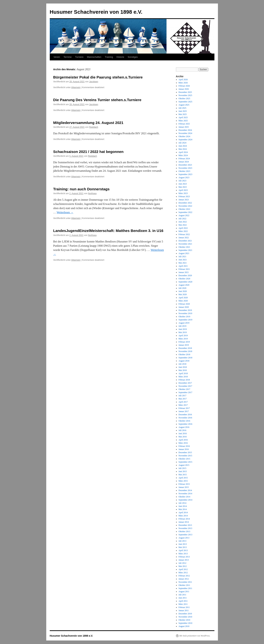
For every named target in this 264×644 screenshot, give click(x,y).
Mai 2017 (183, 399)
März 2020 (183, 301)
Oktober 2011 (184, 585)
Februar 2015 (184, 484)
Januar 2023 (184, 200)
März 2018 (183, 377)
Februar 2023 (184, 196)
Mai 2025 (183, 114)
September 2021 (185, 250)
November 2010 (185, 617)
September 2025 (185, 102)
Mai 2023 (183, 187)
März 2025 (183, 121)
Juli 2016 (182, 430)
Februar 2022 (184, 234)
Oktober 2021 (184, 247)
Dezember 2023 (185, 165)
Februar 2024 (184, 159)
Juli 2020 (182, 288)
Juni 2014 (183, 506)
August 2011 (184, 592)
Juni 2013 (183, 544)
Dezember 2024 (185, 130)
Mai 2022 (183, 225)
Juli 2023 (182, 181)
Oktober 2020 (184, 279)
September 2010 (185, 623)
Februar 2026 (184, 86)
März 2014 (183, 516)
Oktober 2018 (184, 354)
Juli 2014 (182, 503)
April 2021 (183, 266)
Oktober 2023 (184, 171)
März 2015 (183, 481)
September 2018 (185, 358)
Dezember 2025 (185, 92)
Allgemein (76, 87)
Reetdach (94, 127)
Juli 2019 (182, 326)
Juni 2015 (183, 471)
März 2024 (183, 155)
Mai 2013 (183, 547)
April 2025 (183, 117)
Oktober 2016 (184, 421)
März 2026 (183, 83)
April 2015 (183, 478)
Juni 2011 (183, 598)
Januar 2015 (184, 487)
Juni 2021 (183, 260)
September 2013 (185, 535)
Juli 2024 (182, 143)
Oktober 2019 (184, 317)
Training (109, 57)
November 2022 (185, 206)
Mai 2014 (183, 509)
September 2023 (185, 174)
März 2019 (183, 339)
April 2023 (183, 190)
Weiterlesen (65, 212)
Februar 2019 (184, 342)
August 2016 (184, 427)
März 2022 (183, 231)
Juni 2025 (183, 111)
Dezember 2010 (185, 614)
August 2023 (184, 178)
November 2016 (185, 418)
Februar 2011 (184, 607)
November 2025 (185, 95)
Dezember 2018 (185, 348)
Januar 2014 (184, 522)
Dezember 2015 (185, 452)
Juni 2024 (183, 146)
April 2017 (183, 402)
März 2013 (183, 554)
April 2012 (183, 569)
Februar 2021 (184, 269)
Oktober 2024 (184, 136)
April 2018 (183, 373)
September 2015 (185, 462)
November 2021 (185, 244)
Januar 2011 (184, 610)
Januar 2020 (184, 307)
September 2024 (185, 140)
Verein (57, 57)
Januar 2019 (184, 345)
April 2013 (183, 550)
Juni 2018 (183, 367)
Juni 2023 (183, 184)
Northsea (92, 193)
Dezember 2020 (185, 275)
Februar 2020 (184, 304)
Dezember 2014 (185, 490)
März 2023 (183, 193)
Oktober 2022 (184, 209)
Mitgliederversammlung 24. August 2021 (88, 123)
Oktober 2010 (184, 620)
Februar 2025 (184, 124)
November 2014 (185, 494)
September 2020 (185, 282)
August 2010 (184, 626)
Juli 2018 (182, 364)
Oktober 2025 (184, 98)
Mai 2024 (183, 149)
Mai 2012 (183, 566)
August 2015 (184, 465)
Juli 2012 (182, 563)
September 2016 (185, 424)
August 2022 (184, 215)
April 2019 (183, 336)
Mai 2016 (183, 437)
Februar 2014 (184, 519)
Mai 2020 (183, 294)
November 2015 (185, 456)
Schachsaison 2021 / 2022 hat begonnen (88, 152)
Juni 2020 (183, 291)
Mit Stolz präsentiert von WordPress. (195, 636)
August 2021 (184, 253)
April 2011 (183, 601)
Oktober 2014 (184, 497)
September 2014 (185, 500)
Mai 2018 (183, 370)
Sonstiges (133, 57)
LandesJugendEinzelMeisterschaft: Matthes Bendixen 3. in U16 (108, 231)
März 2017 (183, 405)
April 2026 (183, 80)
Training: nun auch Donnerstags (81, 189)
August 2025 (184, 105)
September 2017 (185, 392)
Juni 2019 (183, 329)
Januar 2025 (184, 127)
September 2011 (185, 588)
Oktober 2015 (184, 459)
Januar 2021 (184, 272)
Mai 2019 (183, 332)
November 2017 (185, 386)
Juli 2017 (182, 396)
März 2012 (183, 573)
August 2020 (184, 285)
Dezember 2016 (185, 415)
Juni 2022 (183, 222)
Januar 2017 (184, 411)
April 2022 (183, 228)
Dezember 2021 (185, 241)
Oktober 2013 (184, 531)
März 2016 (183, 443)
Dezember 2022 (185, 203)
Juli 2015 (182, 468)
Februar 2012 (184, 576)
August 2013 (184, 538)
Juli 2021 (182, 257)
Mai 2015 (183, 475)
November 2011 (185, 582)
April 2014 (183, 512)
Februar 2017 (184, 408)
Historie (120, 57)
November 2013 (185, 528)
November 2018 (185, 351)
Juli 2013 (182, 541)
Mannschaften (94, 57)
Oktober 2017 (184, 389)
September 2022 (185, 212)
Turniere (79, 57)
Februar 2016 (184, 446)
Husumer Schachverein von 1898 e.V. (96, 12)
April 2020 (183, 298)
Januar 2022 (184, 238)
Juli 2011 (182, 595)
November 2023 (185, 168)
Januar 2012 (184, 579)
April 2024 (183, 152)
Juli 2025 (182, 108)
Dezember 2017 (185, 383)
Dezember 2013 (185, 525)
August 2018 (184, 361)
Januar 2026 (184, 89)
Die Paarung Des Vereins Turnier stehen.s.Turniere (97, 100)
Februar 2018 (184, 380)
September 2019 (185, 320)
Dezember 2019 (185, 310)
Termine (67, 57)
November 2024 (185, 133)
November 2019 (185, 313)
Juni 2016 (183, 433)
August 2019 (184, 323)
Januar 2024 (184, 162)
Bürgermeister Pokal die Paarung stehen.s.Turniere (98, 77)
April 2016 (183, 440)
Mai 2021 (183, 263)
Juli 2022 (182, 219)
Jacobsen (94, 82)
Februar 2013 (184, 557)
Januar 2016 (184, 449)
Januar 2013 (184, 560)
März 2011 (183, 604)
